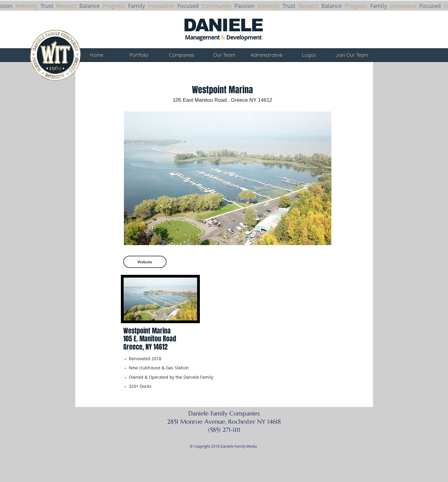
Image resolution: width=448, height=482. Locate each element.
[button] (228, 178)
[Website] (145, 262)
